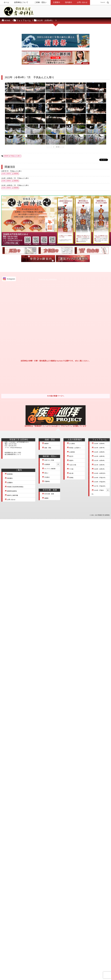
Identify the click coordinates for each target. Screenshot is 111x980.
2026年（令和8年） (99, 444)
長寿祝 (70, 478)
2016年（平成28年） (98, 492)
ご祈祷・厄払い (41, 2)
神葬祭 (45, 498)
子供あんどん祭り (15, 156)
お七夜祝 (71, 444)
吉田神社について (21, 2)
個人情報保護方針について (13, 454)
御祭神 (45, 444)
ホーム (6, 2)
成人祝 (70, 473)
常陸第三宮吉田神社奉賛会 (14, 487)
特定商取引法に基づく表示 (13, 453)
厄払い (45, 473)
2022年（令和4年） (99, 461)
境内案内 (68, 2)
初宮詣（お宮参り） (74, 448)
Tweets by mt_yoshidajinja (48, 279)
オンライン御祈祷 (49, 469)
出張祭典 (46, 464)
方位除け (46, 477)
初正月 (70, 456)
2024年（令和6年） (7, 181)
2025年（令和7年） (7, 174)
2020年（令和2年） (99, 469)
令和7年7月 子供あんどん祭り (12, 171)
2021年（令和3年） (99, 465)
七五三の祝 (71, 465)
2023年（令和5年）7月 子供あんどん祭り (15, 185)
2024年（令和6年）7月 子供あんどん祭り (15, 178)
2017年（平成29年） (99, 486)
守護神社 (46, 481)
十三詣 (70, 469)
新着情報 (16, 174)
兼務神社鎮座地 (11, 491)
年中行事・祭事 (48, 494)
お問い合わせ (82, 2)
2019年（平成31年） (99, 478)
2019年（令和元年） (99, 473)
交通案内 (57, 2)
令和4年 (6, 156)
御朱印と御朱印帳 (11, 495)
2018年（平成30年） (99, 482)
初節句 (70, 461)
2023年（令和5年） (7, 188)
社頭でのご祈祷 (48, 460)
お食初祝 (71, 452)
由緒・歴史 (47, 448)
